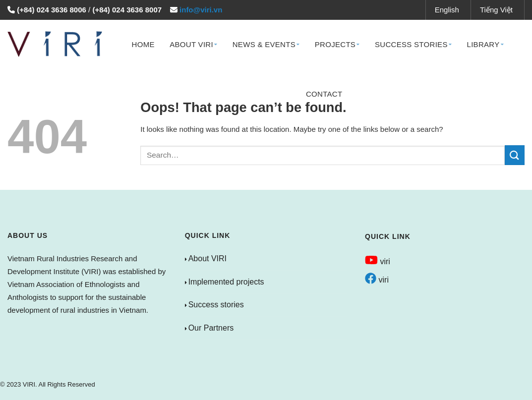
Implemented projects (226, 282)
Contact (324, 94)
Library (485, 44)
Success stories (216, 305)
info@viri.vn (201, 10)
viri (378, 261)
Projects (337, 44)
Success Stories (413, 44)
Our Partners (211, 328)
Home (143, 44)
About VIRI (193, 44)
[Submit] (515, 155)
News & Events (266, 44)
